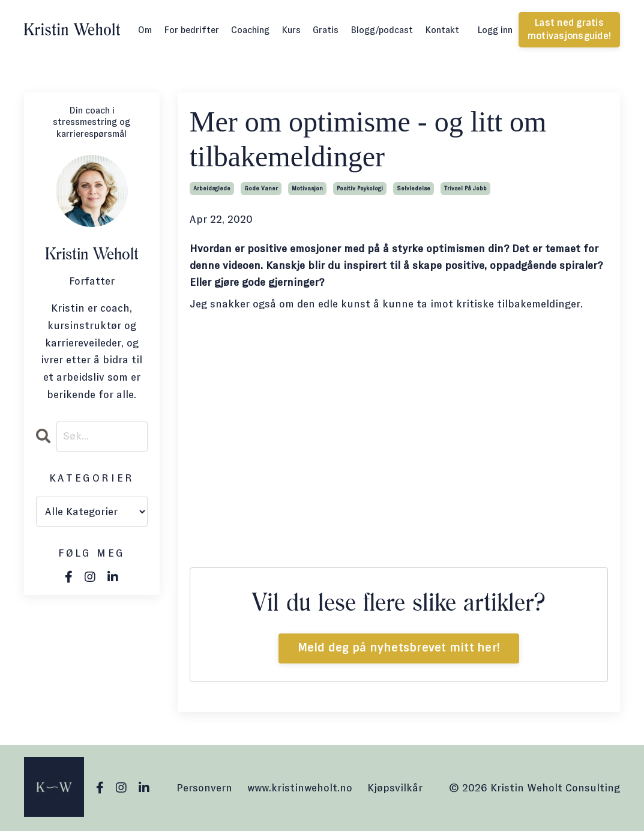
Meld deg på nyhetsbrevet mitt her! (399, 648)
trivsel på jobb (465, 188)
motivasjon (307, 188)
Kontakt (442, 30)
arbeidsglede (212, 188)
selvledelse (414, 188)
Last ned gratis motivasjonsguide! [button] (569, 29)
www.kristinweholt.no (300, 788)
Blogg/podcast (382, 30)
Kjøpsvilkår (395, 788)
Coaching (250, 30)
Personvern (204, 788)
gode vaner (261, 188)
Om (145, 30)
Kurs (291, 30)
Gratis (326, 30)
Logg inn (495, 30)
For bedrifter (191, 30)
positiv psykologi (360, 188)
